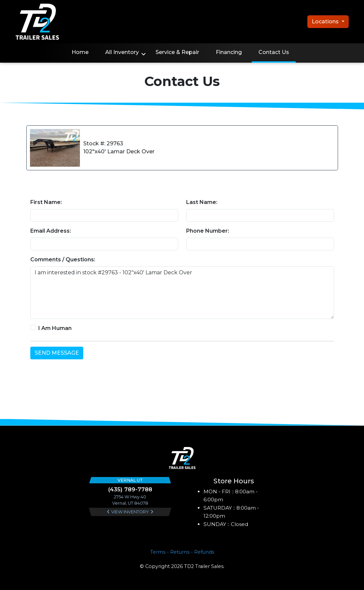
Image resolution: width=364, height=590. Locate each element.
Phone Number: (208, 231)
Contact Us (274, 52)
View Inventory (130, 512)
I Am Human (55, 328)
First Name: (46, 202)
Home (80, 52)
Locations (326, 21)
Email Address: (51, 231)
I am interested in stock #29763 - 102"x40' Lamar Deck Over (182, 293)
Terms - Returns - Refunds (182, 552)
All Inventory (122, 52)
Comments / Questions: (63, 259)
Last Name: (202, 202)
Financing (229, 52)
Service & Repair (177, 52)
